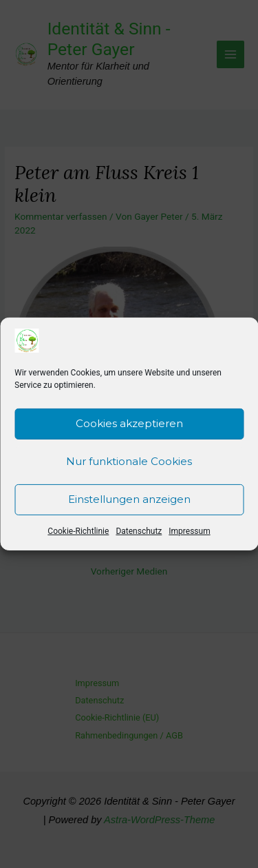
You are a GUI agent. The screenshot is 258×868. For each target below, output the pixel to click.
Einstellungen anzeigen (129, 503)
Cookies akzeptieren (129, 427)
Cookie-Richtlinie (78, 534)
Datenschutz (139, 534)
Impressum (189, 534)
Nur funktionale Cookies (129, 465)
